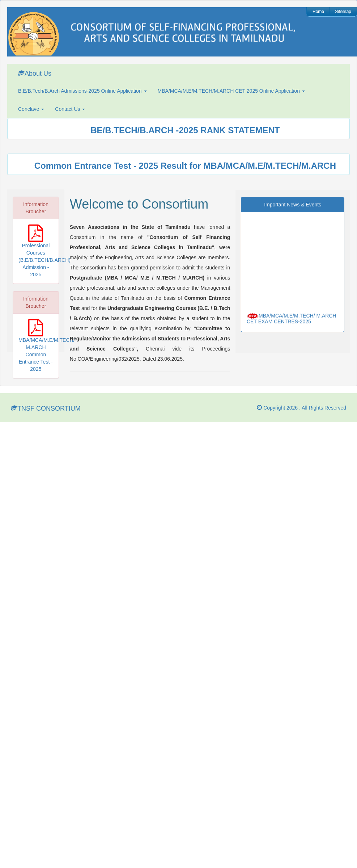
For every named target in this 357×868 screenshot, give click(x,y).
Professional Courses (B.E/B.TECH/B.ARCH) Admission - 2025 (44, 260)
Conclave (31, 109)
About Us (35, 73)
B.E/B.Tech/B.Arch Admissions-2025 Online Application (82, 91)
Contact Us (70, 109)
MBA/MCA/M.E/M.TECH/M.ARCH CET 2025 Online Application (231, 91)
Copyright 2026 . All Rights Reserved (301, 408)
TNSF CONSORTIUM (46, 408)
